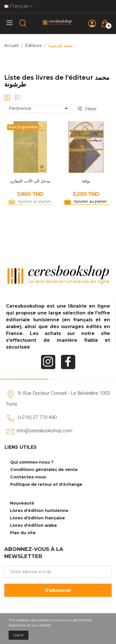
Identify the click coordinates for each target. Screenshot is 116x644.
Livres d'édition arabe (33, 525)
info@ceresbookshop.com (44, 431)
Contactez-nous (28, 477)
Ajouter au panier (90, 201)
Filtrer (90, 109)
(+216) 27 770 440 (37, 417)
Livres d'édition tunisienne (39, 511)
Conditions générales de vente (44, 470)
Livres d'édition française (37, 518)
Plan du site (23, 533)
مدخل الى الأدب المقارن (30, 181)
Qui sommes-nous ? (32, 462)
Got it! (19, 635)
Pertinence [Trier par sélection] (39, 108)
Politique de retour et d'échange (46, 484)
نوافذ (86, 181)
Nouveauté (22, 503)
